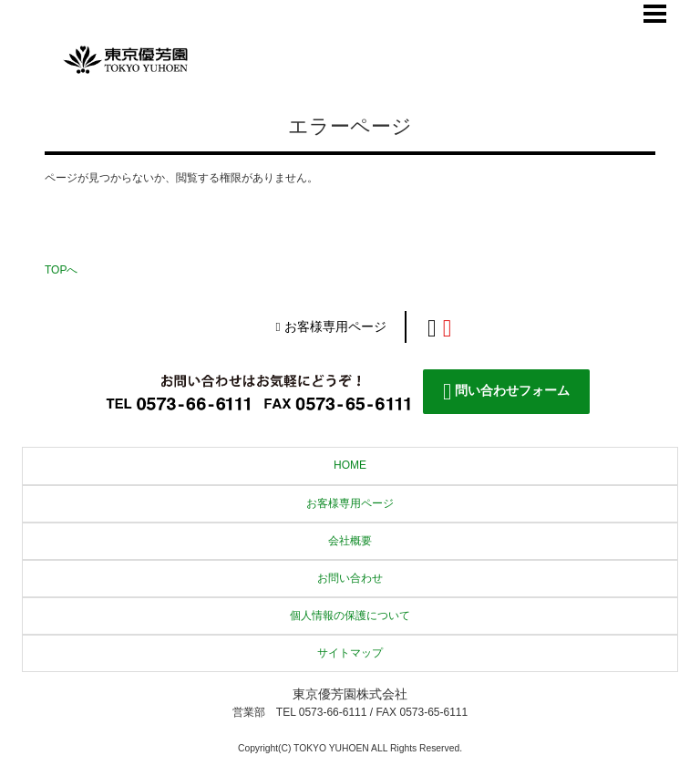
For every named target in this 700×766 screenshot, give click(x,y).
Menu (655, 14)
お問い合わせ (350, 578)
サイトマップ (350, 653)
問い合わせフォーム (506, 392)
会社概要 (350, 541)
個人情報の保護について (350, 616)
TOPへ (61, 270)
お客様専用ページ (330, 327)
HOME (350, 465)
